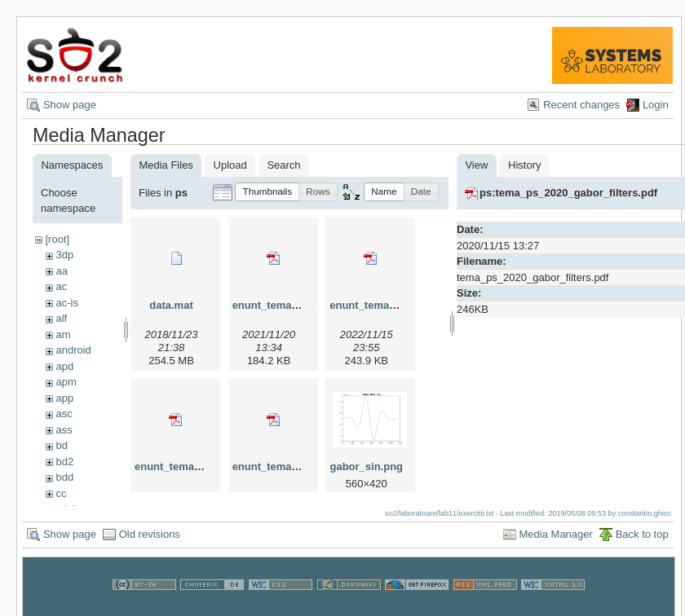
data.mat (171, 305)
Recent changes (581, 105)
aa (61, 271)
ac (61, 286)
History (524, 165)
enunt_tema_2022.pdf (384, 305)
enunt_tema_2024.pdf (287, 466)
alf (61, 318)
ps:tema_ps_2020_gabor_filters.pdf (568, 193)
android (73, 350)
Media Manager (556, 542)
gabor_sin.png (366, 466)
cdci (65, 509)
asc (64, 414)
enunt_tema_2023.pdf (189, 466)
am (63, 334)
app (64, 398)
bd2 (64, 462)
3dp (64, 255)
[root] (57, 239)
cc (61, 493)
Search (283, 165)
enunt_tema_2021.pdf (287, 305)
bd (61, 445)
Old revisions (150, 542)
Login (656, 105)
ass (64, 430)
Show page (70, 105)
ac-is (66, 303)
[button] (267, 192)
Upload (230, 165)
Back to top (642, 542)
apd (64, 366)
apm (66, 382)
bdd (64, 477)
